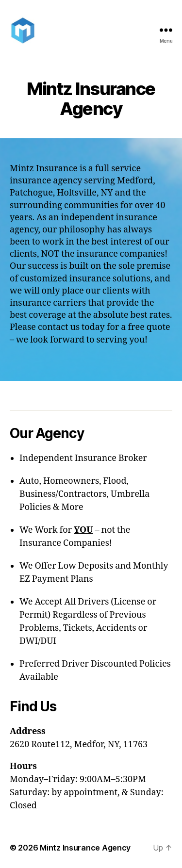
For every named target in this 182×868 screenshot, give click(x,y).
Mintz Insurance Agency (85, 848)
